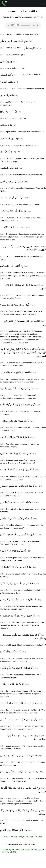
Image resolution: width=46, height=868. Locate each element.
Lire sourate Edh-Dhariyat (14, 837)
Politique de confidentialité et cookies (29, 850)
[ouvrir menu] (42, 4)
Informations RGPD (9, 852)
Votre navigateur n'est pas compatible (23, 25)
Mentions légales (8, 850)
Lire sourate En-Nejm (33, 837)
